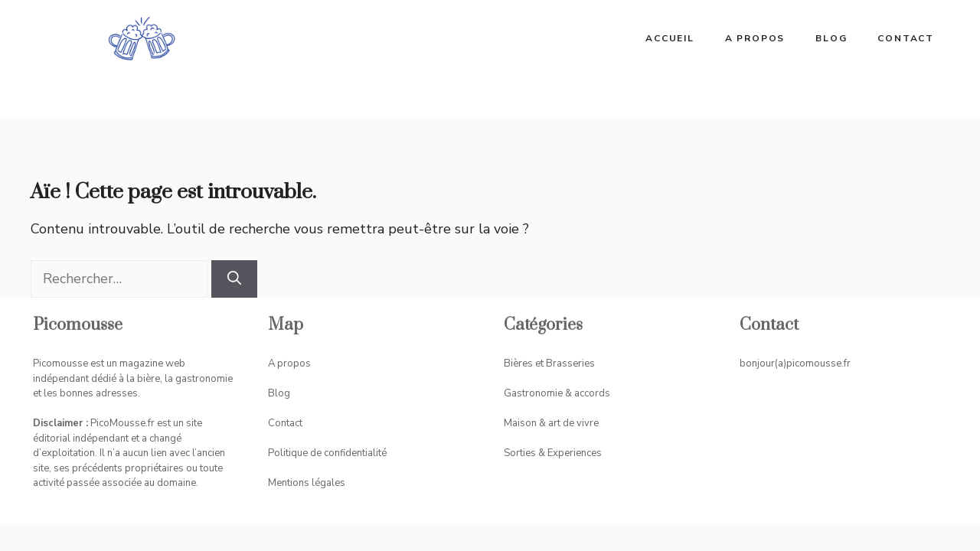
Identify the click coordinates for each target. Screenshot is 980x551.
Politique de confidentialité (327, 453)
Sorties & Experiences (553, 453)
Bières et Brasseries (549, 364)
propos (294, 364)
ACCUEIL (670, 38)
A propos (755, 38)
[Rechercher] (234, 279)
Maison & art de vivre (551, 423)
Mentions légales (307, 483)
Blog (831, 38)
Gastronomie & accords (557, 393)
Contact (906, 38)
